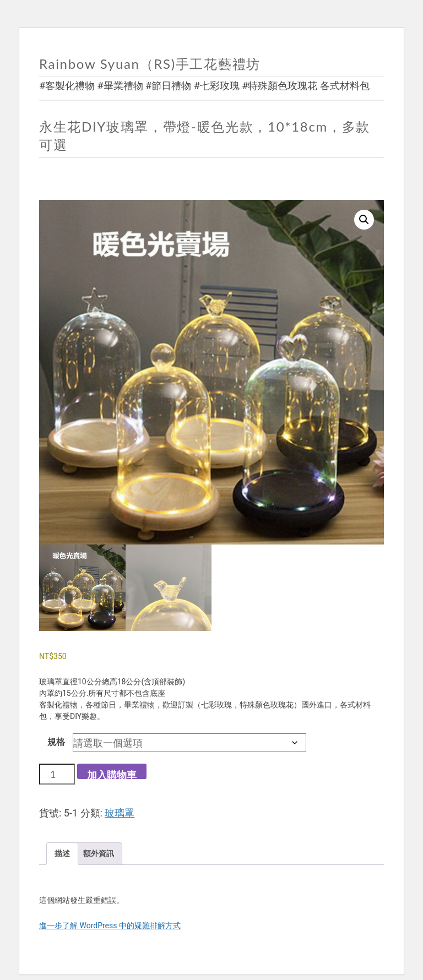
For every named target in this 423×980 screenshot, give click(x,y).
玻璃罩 (120, 813)
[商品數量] (57, 774)
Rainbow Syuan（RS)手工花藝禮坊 (150, 64)
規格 (56, 742)
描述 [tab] (62, 853)
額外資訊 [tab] (99, 853)
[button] (364, 220)
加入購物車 (112, 774)
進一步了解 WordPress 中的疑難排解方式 (110, 925)
